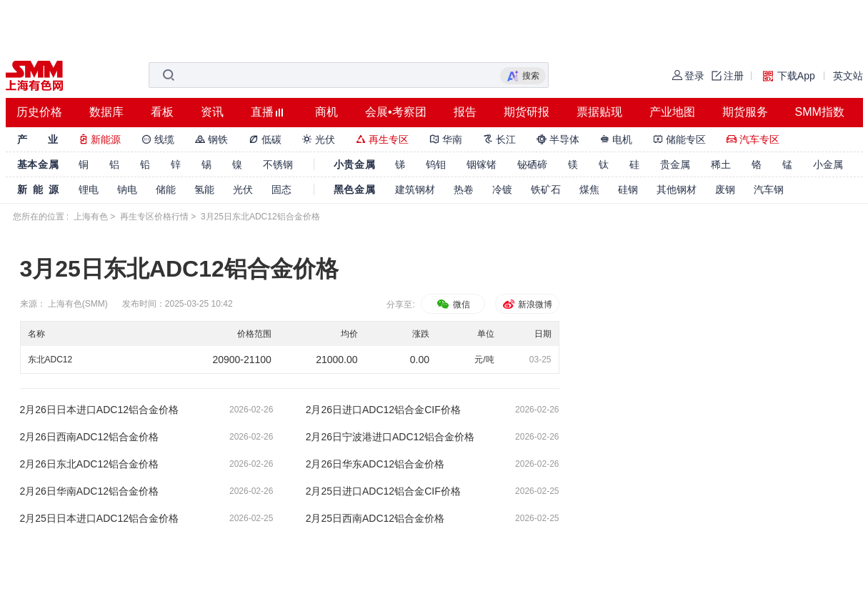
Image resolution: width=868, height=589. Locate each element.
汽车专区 (753, 139)
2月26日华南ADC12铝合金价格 (90, 491)
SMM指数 (820, 112)
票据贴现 (599, 112)
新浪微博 (527, 305)
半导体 (558, 139)
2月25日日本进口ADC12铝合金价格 (100, 518)
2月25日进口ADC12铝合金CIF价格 (383, 491)
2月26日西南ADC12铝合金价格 (90, 437)
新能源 (100, 139)
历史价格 (39, 112)
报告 (465, 112)
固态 (281, 189)
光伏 (319, 139)
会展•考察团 (396, 112)
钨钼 (436, 164)
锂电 (89, 189)
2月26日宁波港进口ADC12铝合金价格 (390, 437)
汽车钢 (769, 189)
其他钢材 (677, 189)
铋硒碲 (532, 164)
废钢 (725, 189)
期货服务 (745, 112)
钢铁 (211, 139)
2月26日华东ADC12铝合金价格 (375, 464)
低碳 (265, 139)
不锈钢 (278, 164)
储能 (166, 189)
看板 (162, 112)
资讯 (212, 112)
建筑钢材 (415, 189)
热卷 (464, 189)
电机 (617, 139)
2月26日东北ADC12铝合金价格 (90, 464)
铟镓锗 (482, 164)
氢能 (204, 189)
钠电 (127, 189)
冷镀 (502, 189)
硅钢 (628, 189)
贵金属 (675, 164)
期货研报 (527, 112)
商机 (326, 112)
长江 (499, 139)
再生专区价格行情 (154, 217)
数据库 (106, 112)
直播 (262, 112)
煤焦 (589, 189)
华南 (446, 139)
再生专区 (382, 139)
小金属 (828, 164)
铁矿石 (546, 189)
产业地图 (672, 112)
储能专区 (679, 139)
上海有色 (91, 217)
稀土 (721, 164)
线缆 (158, 139)
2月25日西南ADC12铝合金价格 (375, 518)
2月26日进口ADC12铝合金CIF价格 (383, 410)
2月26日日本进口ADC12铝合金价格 (100, 410)
